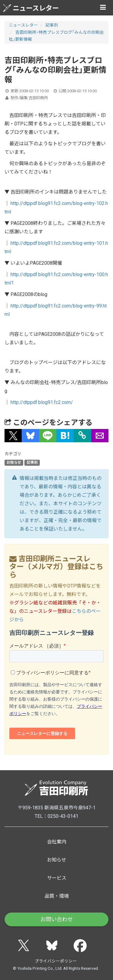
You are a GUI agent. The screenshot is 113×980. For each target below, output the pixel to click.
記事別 (52, 25)
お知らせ (14, 462)
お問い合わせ (57, 919)
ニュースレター (31, 8)
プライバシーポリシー (56, 961)
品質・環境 (57, 896)
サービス (57, 878)
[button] (13, 436)
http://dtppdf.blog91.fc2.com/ (42, 402)
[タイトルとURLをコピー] (82, 436)
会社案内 (57, 842)
